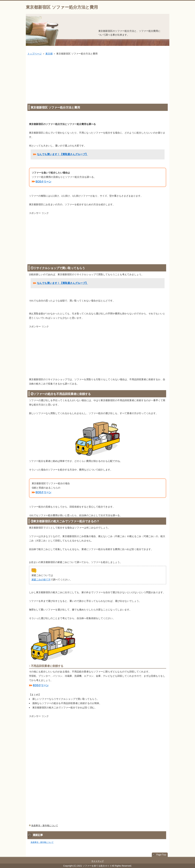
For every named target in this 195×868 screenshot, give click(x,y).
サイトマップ (98, 861)
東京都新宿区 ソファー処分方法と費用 (62, 7)
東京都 (49, 54)
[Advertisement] (98, 80)
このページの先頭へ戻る (160, 855)
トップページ (35, 54)
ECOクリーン (44, 182)
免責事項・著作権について (45, 826)
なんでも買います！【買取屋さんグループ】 (63, 154)
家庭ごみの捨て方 (41, 580)
